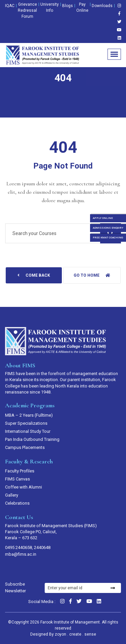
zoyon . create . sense (75, 634)
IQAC (10, 6)
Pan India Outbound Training (32, 439)
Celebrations (17, 503)
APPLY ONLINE (103, 218)
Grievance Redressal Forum (27, 10)
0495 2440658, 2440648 (28, 547)
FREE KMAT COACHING (108, 238)
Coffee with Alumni (24, 487)
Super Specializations (26, 423)
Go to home (92, 275)
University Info (50, 7)
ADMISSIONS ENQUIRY (108, 228)
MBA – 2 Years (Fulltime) (29, 415)
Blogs (68, 6)
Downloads (102, 6)
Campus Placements (25, 447)
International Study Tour (28, 431)
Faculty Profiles (20, 471)
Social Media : (42, 602)
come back (34, 275)
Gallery (12, 495)
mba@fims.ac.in (21, 554)
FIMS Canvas (17, 479)
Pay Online (82, 7)
